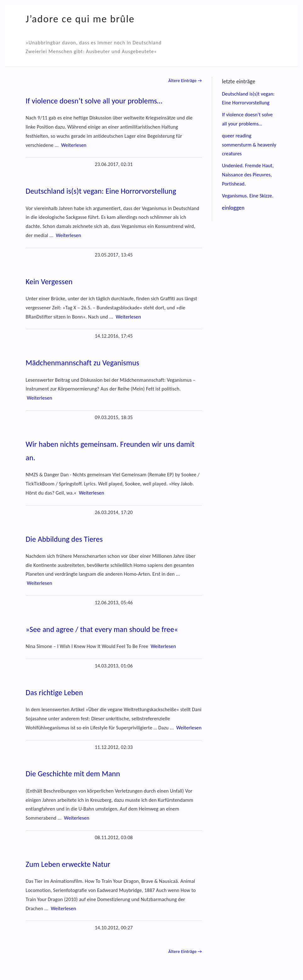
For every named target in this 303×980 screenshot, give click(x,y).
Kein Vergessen (49, 282)
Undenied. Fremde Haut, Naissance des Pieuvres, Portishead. (248, 175)
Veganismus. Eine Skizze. (248, 196)
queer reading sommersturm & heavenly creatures (249, 145)
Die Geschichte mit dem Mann (73, 774)
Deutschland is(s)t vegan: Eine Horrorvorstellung (101, 191)
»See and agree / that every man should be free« (102, 629)
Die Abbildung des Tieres (64, 539)
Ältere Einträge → (185, 80)
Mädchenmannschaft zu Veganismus (83, 363)
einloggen (233, 208)
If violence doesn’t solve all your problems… (94, 101)
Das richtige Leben (54, 692)
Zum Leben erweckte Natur (68, 864)
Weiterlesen (74, 145)
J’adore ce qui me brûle (80, 19)
